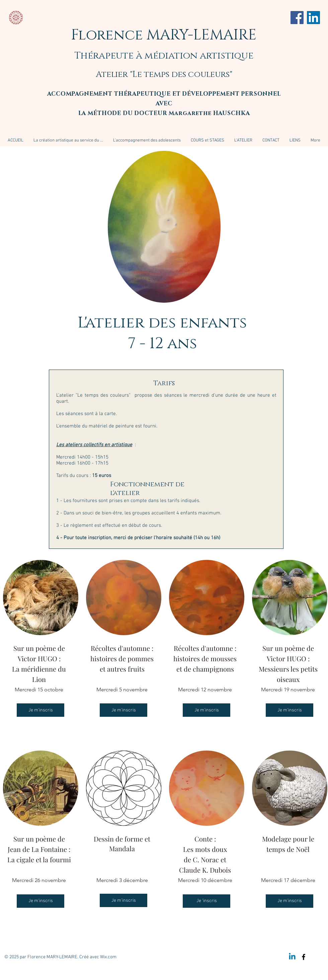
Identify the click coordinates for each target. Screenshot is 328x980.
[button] (208, 140)
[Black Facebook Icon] (304, 957)
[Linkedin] (292, 957)
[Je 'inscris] (207, 901)
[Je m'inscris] (40, 710)
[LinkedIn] (313, 18)
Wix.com (108, 957)
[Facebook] (297, 18)
